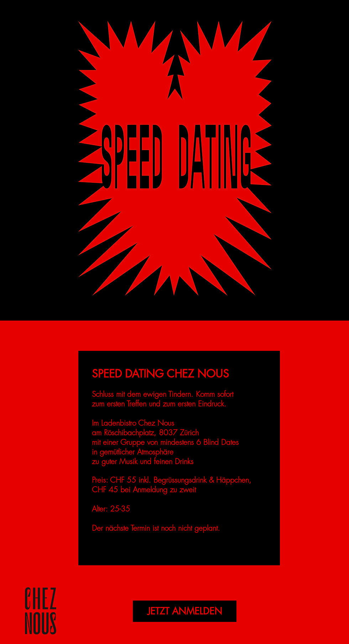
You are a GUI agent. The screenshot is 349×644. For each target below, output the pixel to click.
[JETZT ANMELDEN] (185, 611)
